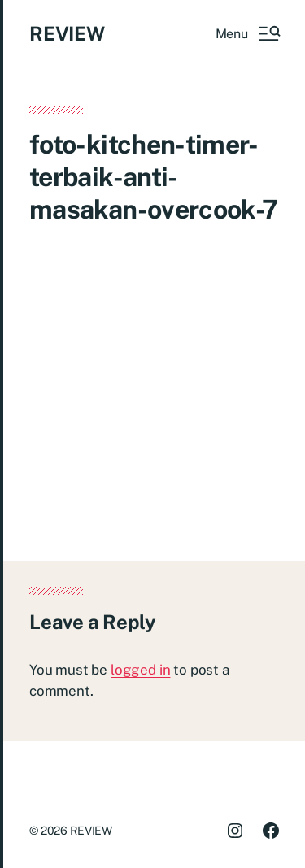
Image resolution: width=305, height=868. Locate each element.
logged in (140, 670)
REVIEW (67, 33)
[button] (247, 33)
